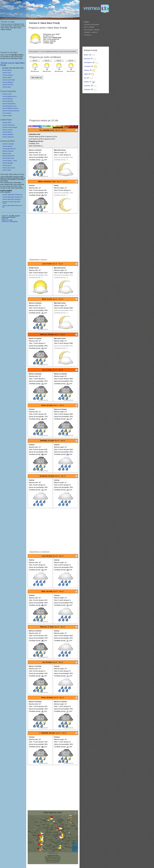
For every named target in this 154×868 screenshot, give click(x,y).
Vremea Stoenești (8, 101)
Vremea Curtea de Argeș (10, 127)
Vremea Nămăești (8, 82)
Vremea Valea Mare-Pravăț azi (12, 199)
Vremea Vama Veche (9, 168)
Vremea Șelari (7, 87)
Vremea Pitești (7, 123)
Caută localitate (92, 25)
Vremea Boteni (7, 113)
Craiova (86, 70)
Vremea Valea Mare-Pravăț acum (12, 195)
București (87, 59)
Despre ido (5, 219)
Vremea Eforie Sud (8, 158)
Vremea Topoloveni (8, 137)
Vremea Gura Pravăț (9, 80)
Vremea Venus (7, 170)
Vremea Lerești (7, 94)
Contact (88, 35)
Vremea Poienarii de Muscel (11, 111)
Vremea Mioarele (8, 99)
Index (87, 22)
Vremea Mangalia (8, 163)
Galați (86, 74)
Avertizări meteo (92, 30)
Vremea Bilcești (7, 70)
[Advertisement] (53, 98)
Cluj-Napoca (88, 63)
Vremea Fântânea (8, 75)
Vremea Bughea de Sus (10, 96)
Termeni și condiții (7, 220)
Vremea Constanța (8, 144)
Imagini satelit (91, 32)
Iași (85, 78)
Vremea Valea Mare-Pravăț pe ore (13, 197)
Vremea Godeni (7, 116)
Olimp (15, 161)
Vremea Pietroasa (8, 85)
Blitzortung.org (53, 853)
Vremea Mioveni (7, 132)
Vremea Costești (7, 130)
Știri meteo (89, 27)
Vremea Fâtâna (7, 77)
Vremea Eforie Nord (8, 156)
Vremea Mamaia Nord (9, 149)
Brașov (86, 55)
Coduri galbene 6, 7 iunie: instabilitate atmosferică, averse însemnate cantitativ (52, 51)
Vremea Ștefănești (8, 134)
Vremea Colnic (7, 73)
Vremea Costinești (8, 151)
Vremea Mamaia (7, 146)
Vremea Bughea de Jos (9, 106)
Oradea (86, 82)
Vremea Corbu (7, 153)
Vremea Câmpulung (8, 125)
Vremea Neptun (7, 161)
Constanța (87, 66)
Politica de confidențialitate (10, 222)
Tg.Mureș (87, 86)
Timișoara (87, 89)
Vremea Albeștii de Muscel (10, 108)
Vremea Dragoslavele (9, 104)
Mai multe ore (37, 78)
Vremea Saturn (7, 165)
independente (19, 188)
